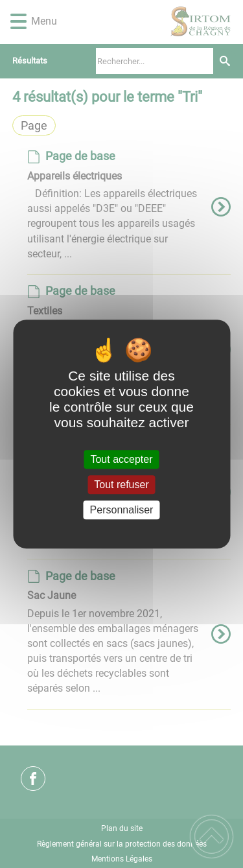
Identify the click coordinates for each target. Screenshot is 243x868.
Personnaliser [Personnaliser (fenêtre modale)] (122, 510)
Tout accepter (121, 459)
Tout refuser (121, 485)
